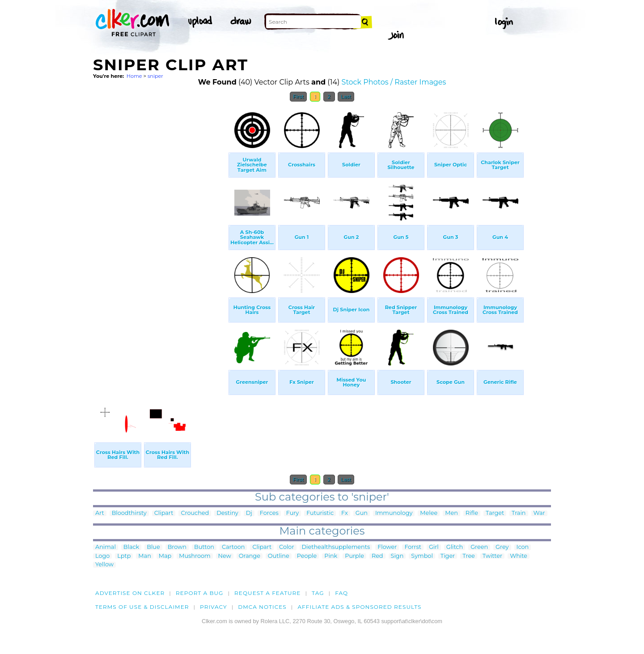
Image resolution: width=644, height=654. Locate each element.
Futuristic (320, 513)
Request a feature (267, 593)
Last (346, 97)
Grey (502, 547)
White (519, 556)
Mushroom (195, 556)
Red (377, 556)
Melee (429, 513)
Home (134, 76)
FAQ (341, 593)
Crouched (195, 513)
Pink (331, 556)
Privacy (214, 607)
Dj (249, 513)
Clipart (164, 513)
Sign (397, 556)
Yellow (104, 565)
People (307, 556)
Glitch (455, 547)
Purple (354, 556)
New (225, 556)
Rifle (472, 513)
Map (165, 556)
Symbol (422, 556)
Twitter (492, 556)
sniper (155, 76)
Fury (292, 513)
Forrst (413, 547)
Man (144, 556)
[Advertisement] (160, 241)
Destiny (227, 513)
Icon (523, 547)
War (539, 513)
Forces (269, 513)
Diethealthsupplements (336, 547)
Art (100, 513)
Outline (279, 556)
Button (204, 547)
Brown (177, 547)
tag (318, 593)
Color (286, 547)
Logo (102, 556)
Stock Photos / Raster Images (394, 82)
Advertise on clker (130, 593)
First (299, 97)
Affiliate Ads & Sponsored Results (359, 607)
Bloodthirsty (129, 513)
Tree (469, 556)
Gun (362, 513)
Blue (153, 547)
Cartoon (233, 547)
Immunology (394, 513)
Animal (106, 547)
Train (519, 513)
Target (495, 513)
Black (131, 547)
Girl (434, 547)
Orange (250, 556)
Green (479, 547)
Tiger (448, 556)
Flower (387, 547)
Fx (345, 513)
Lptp (124, 556)
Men (451, 513)
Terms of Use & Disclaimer (142, 607)
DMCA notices (262, 607)
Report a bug (200, 593)
